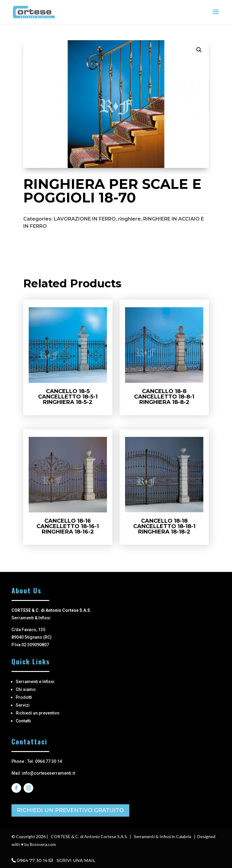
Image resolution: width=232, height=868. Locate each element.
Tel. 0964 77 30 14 (45, 761)
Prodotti (24, 697)
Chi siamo (26, 689)
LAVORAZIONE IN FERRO (85, 219)
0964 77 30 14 (32, 860)
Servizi (23, 705)
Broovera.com (43, 844)
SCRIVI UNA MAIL (72, 860)
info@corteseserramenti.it (48, 773)
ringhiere (129, 219)
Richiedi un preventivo (38, 713)
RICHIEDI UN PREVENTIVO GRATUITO (70, 810)
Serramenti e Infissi (35, 682)
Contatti (23, 721)
